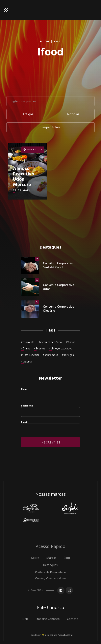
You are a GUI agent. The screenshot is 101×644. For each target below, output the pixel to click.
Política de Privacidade (50, 572)
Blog (67, 558)
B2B (25, 619)
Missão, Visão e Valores (50, 578)
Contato (73, 619)
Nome (24, 389)
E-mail (24, 422)
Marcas (51, 558)
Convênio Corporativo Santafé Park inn (59, 265)
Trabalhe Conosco (47, 619)
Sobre (35, 558)
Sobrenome (27, 406)
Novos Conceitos (66, 635)
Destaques (50, 565)
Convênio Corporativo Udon (59, 287)
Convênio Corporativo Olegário (59, 309)
